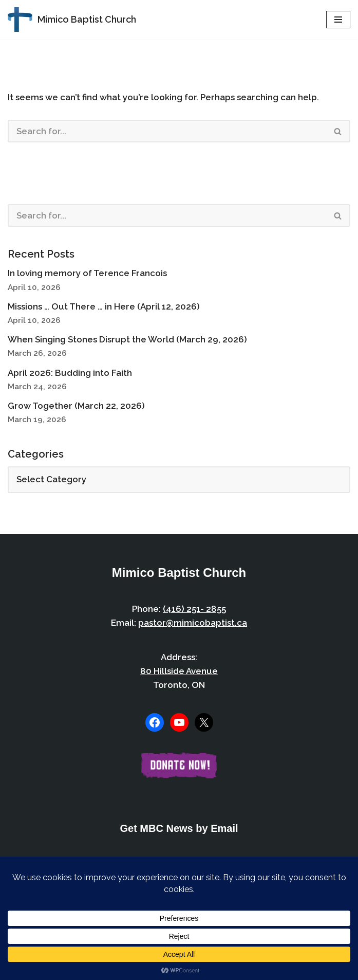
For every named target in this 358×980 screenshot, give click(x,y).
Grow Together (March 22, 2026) (76, 406)
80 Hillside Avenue (179, 671)
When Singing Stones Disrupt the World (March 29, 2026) (127, 339)
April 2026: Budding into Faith (70, 373)
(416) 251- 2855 (194, 609)
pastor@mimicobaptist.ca (193, 623)
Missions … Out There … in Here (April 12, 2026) (104, 306)
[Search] (167, 131)
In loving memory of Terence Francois (87, 273)
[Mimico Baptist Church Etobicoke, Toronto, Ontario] (72, 20)
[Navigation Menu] (338, 20)
